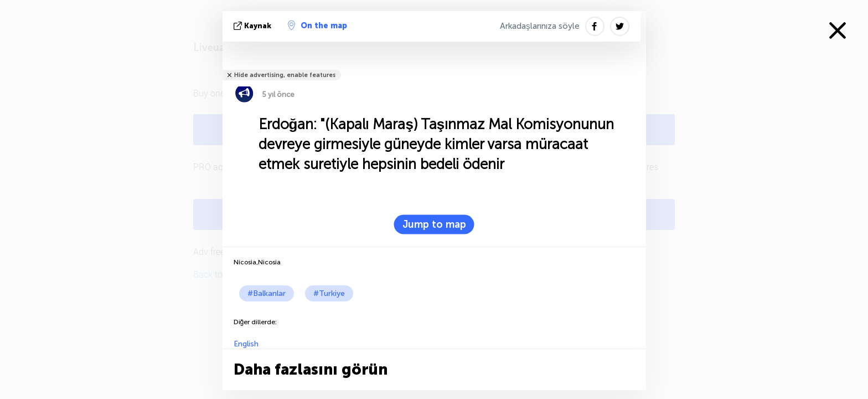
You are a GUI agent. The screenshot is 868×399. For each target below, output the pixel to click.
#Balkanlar (267, 293)
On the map (317, 25)
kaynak (254, 26)
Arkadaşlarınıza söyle (540, 26)
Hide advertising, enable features (285, 75)
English (246, 344)
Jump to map (434, 224)
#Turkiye (329, 293)
